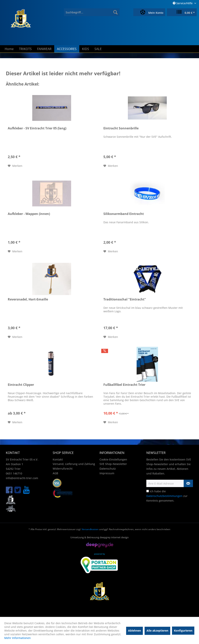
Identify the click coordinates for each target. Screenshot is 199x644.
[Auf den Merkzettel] (15, 166)
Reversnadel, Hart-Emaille (28, 299)
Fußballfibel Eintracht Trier (124, 385)
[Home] (9, 49)
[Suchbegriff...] (92, 12)
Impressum (107, 473)
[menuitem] (92, 12)
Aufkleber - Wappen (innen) (29, 214)
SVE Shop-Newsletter (113, 464)
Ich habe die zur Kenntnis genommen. (167, 496)
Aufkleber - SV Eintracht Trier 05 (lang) (37, 128)
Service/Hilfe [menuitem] (183, 3)
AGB (55, 473)
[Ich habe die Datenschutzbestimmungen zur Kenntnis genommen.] (148, 491)
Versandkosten (90, 529)
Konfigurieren (183, 631)
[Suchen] (115, 12)
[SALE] (98, 49)
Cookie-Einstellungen (113, 459)
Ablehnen (134, 631)
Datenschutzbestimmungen (164, 496)
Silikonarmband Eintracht (124, 214)
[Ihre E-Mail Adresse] (165, 483)
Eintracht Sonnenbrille (121, 128)
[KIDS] (86, 49)
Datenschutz (108, 469)
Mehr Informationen (17, 638)
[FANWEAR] (44, 49)
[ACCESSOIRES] (67, 49)
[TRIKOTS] (25, 49)
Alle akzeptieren (157, 631)
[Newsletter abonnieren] (188, 483)
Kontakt (58, 459)
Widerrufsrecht (63, 469)
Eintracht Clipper (21, 385)
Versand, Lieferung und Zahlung (74, 464)
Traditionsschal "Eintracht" (125, 299)
